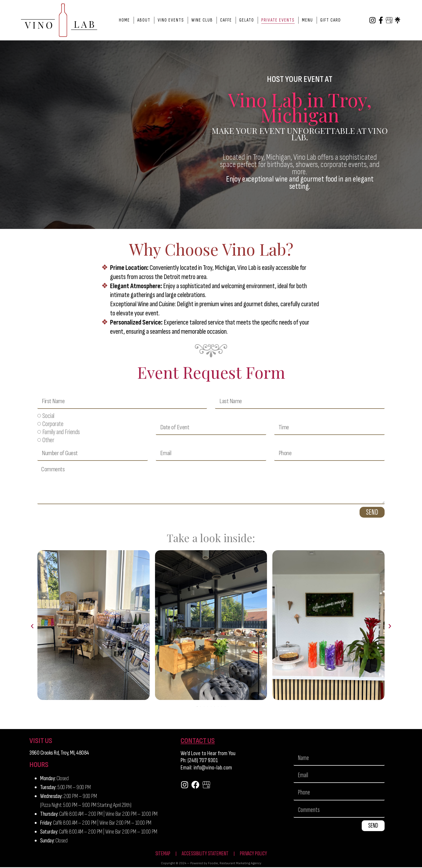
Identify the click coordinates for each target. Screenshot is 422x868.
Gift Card (331, 20)
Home (124, 20)
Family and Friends (61, 432)
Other (48, 440)
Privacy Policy (255, 854)
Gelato (247, 20)
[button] (32, 627)
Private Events (278, 20)
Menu (307, 20)
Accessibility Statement (204, 854)
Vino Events (171, 20)
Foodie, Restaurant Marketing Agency (235, 864)
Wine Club (202, 20)
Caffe (226, 20)
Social (48, 416)
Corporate (53, 424)
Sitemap (161, 854)
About (144, 20)
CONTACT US (198, 741)
